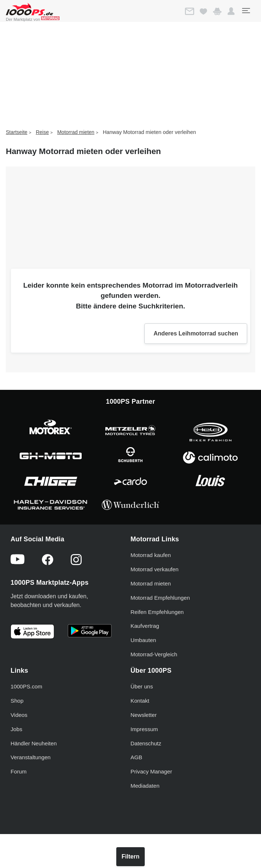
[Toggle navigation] (246, 11)
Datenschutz (146, 743)
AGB (136, 757)
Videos (19, 715)
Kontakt (140, 701)
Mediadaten (145, 786)
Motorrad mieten (76, 132)
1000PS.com (26, 686)
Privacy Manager (151, 771)
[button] (231, 11)
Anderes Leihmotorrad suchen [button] (196, 333)
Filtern (131, 857)
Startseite (17, 132)
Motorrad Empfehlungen (160, 598)
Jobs (16, 729)
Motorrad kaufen (151, 555)
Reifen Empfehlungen (157, 612)
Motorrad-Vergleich (154, 654)
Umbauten (143, 640)
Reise (42, 132)
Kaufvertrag (145, 626)
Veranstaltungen (31, 757)
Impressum (144, 729)
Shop (17, 701)
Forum (19, 771)
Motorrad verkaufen (155, 569)
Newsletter (144, 715)
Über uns (142, 686)
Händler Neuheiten (34, 743)
